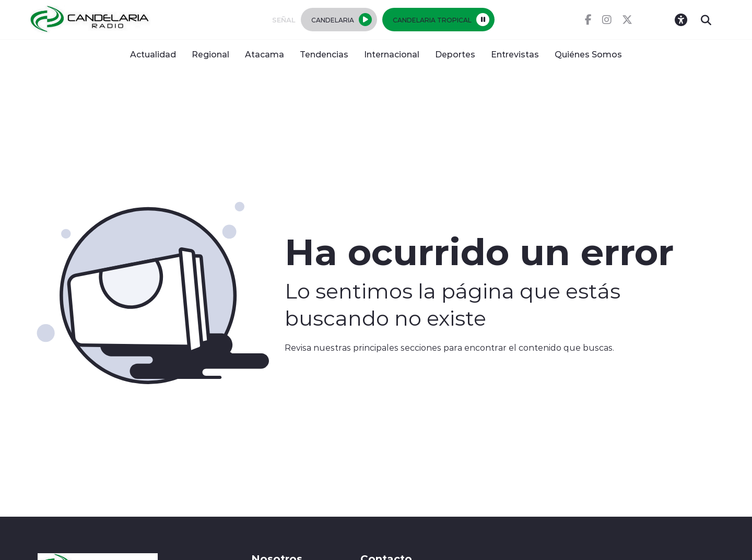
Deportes (455, 54)
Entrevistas (515, 54)
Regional (210, 54)
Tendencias (324, 54)
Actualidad (153, 54)
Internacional (392, 54)
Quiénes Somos (588, 54)
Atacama (265, 54)
